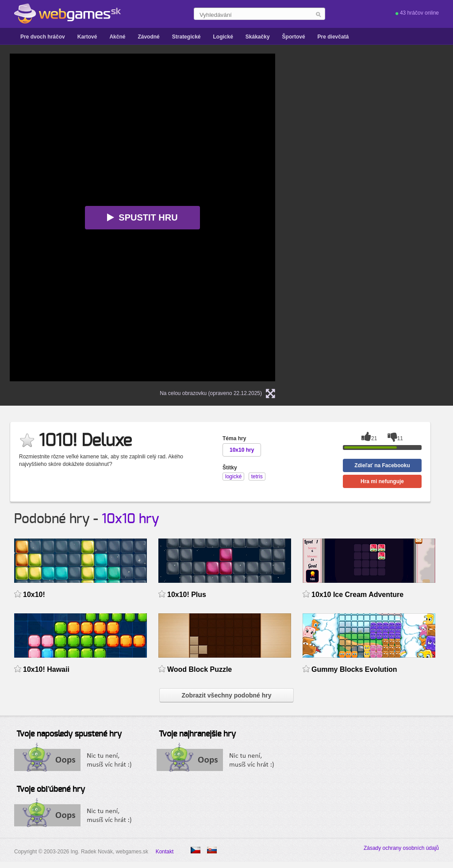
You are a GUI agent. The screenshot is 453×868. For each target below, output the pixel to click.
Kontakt (165, 852)
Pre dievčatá (333, 37)
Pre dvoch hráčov (43, 37)
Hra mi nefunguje (382, 481)
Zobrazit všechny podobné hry (226, 695)
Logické (223, 37)
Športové (294, 37)
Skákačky (258, 37)
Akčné (117, 37)
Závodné (148, 37)
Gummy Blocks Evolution (354, 669)
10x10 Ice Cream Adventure (357, 595)
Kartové (87, 37)
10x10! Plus (187, 595)
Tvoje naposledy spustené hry (69, 734)
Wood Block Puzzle (200, 669)
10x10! (34, 595)
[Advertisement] (377, 186)
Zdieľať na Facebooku (382, 465)
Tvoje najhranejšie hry (197, 734)
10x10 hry (131, 519)
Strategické (186, 37)
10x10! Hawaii (46, 669)
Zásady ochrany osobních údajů (401, 848)
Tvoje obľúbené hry (51, 790)
